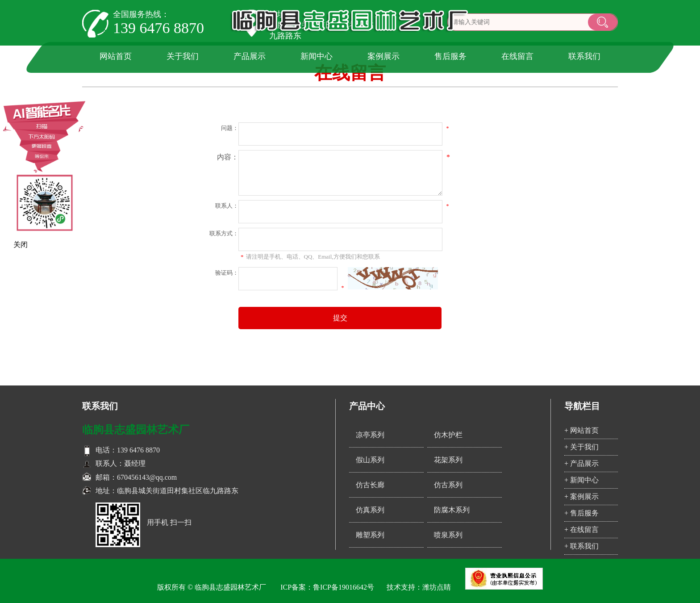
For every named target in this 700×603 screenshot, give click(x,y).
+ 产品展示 (581, 463)
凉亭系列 (370, 435)
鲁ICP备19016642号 (344, 587)
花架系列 (448, 460)
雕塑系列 (370, 535)
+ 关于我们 (581, 447)
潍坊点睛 (437, 587)
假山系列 (370, 460)
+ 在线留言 (581, 530)
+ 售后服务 (581, 513)
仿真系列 (370, 510)
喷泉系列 (448, 535)
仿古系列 (448, 485)
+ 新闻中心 (581, 480)
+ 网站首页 (581, 430)
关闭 (21, 245)
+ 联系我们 (581, 546)
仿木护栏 (448, 435)
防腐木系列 (452, 510)
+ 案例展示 (581, 496)
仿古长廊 (370, 485)
